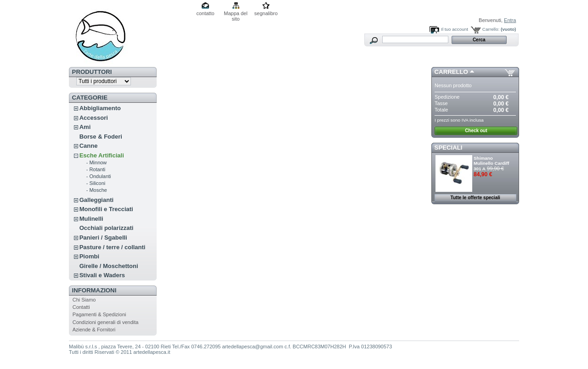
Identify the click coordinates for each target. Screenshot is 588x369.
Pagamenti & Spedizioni (99, 314)
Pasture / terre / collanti (113, 247)
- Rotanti (96, 169)
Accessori (94, 118)
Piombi (89, 256)
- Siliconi (96, 183)
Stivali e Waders (102, 275)
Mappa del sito (235, 14)
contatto (205, 13)
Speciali (449, 148)
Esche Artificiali (102, 155)
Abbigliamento (100, 108)
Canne (89, 146)
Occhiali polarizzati (107, 228)
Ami (85, 127)
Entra (510, 20)
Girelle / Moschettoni (109, 266)
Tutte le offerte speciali (475, 198)
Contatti (81, 307)
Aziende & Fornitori (94, 330)
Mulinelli (91, 219)
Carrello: (491, 29)
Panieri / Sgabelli (103, 238)
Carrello (451, 72)
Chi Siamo (84, 300)
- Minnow (97, 162)
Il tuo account (455, 29)
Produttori (92, 72)
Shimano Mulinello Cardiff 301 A (491, 163)
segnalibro (266, 13)
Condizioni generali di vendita (106, 322)
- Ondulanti (99, 176)
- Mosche (97, 190)
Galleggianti (96, 200)
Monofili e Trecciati (106, 209)
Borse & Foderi (101, 137)
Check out (476, 131)
